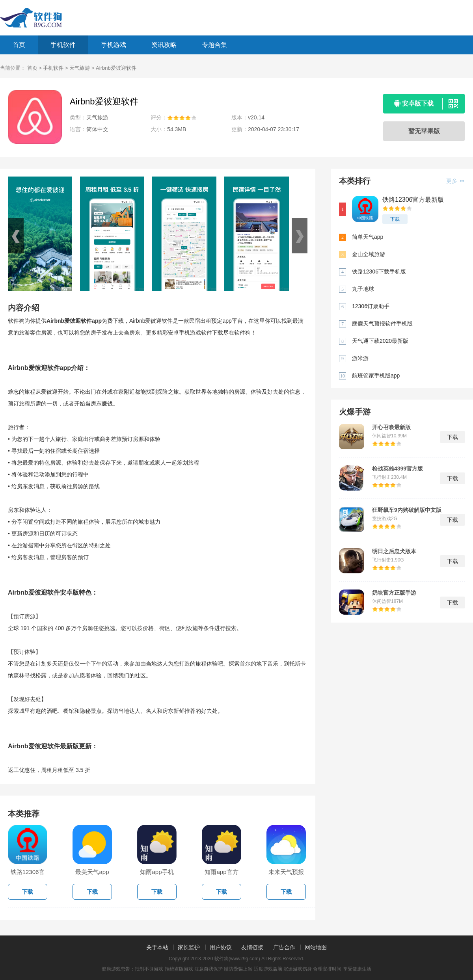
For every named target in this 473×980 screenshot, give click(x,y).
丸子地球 (363, 289)
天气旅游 (80, 68)
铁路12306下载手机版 (379, 271)
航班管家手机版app (376, 376)
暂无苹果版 (424, 131)
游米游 (360, 358)
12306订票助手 (371, 306)
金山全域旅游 (369, 254)
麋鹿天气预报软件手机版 (382, 324)
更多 (455, 181)
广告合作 (284, 947)
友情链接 (252, 947)
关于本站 (157, 947)
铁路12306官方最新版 (413, 200)
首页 (19, 45)
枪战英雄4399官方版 (398, 469)
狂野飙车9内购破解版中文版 (407, 510)
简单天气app (368, 237)
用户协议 (221, 947)
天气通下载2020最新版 (380, 341)
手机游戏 (114, 45)
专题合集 (214, 45)
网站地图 (316, 947)
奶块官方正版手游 (394, 593)
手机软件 (63, 45)
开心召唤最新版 (391, 427)
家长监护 (189, 947)
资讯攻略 (164, 45)
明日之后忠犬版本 (394, 551)
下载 (395, 219)
